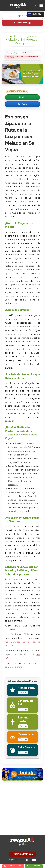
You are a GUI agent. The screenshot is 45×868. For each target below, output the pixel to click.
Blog (16, 53)
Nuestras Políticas (23, 854)
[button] (36, 5)
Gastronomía (27, 53)
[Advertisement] (22, 808)
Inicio (7, 53)
